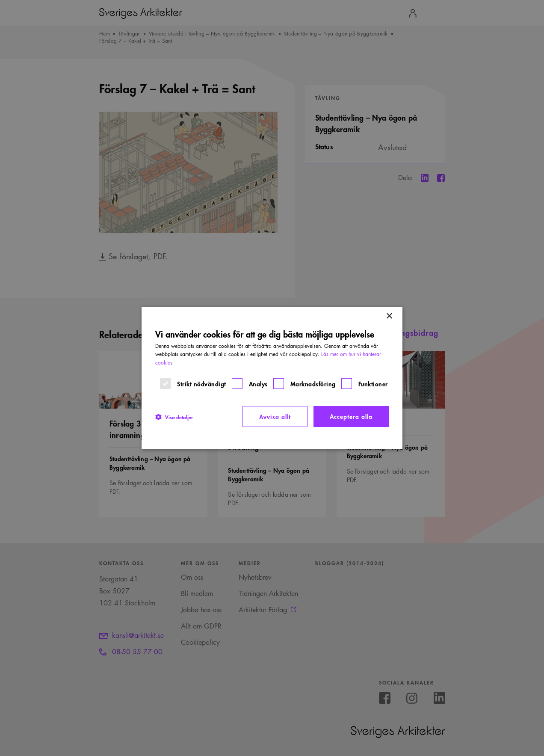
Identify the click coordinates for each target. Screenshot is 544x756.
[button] (174, 417)
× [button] (389, 316)
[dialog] (272, 378)
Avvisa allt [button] (275, 417)
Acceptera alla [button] (351, 416)
